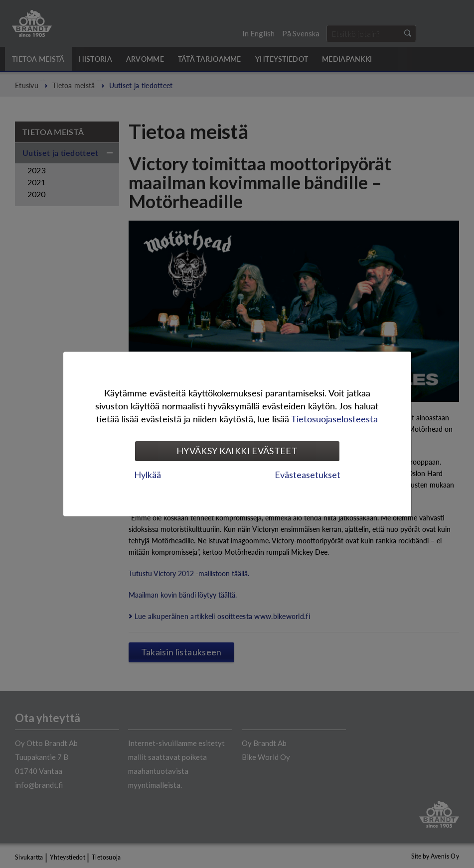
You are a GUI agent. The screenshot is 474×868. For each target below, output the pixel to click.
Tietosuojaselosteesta (334, 419)
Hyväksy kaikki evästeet (237, 451)
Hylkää (148, 475)
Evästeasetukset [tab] (308, 475)
